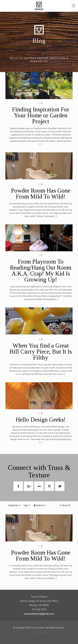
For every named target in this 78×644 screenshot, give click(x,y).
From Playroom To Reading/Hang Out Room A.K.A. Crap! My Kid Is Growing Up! (41, 271)
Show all (65, 505)
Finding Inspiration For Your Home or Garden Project (41, 115)
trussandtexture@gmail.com (39, 614)
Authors (40, 505)
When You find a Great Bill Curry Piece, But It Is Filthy (41, 352)
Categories (15, 505)
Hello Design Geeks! (41, 420)
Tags (27, 505)
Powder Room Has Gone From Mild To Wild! (41, 194)
